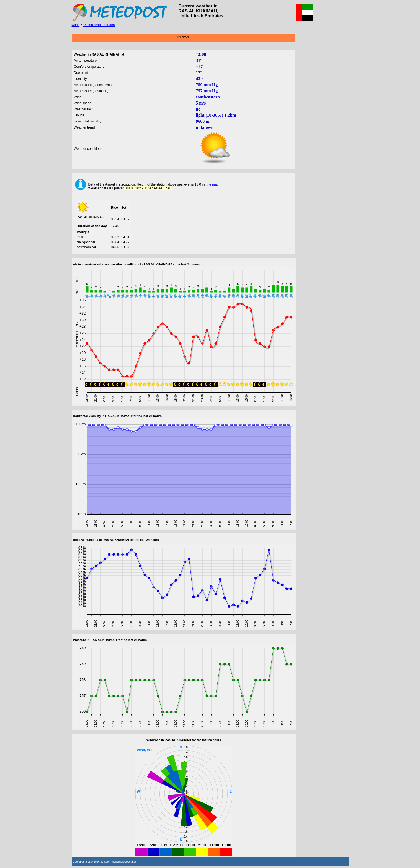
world (76, 25)
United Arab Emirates (99, 25)
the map (212, 184)
